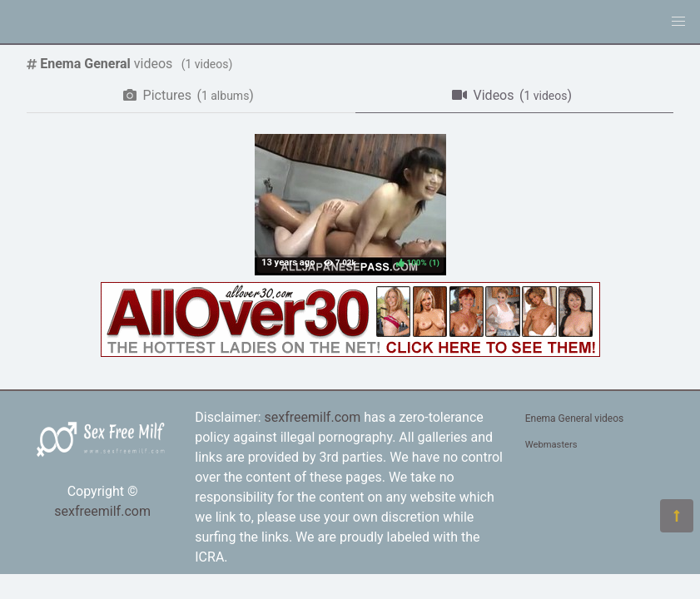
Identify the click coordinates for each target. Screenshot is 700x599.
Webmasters (551, 445)
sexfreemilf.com (102, 511)
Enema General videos (575, 418)
